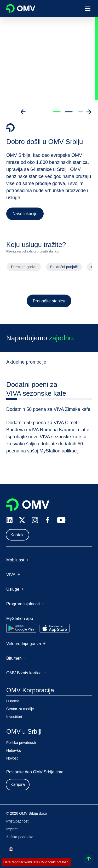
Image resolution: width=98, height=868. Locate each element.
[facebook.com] (48, 520)
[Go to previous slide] (23, 112)
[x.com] (22, 520)
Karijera (18, 784)
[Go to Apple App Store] (54, 628)
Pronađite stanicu (49, 302)
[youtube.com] (61, 520)
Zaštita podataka (20, 837)
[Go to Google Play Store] (21, 628)
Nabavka (13, 750)
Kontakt (18, 535)
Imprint (12, 829)
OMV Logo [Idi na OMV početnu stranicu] (21, 8)
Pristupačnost (17, 821)
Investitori (14, 717)
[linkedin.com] (10, 520)
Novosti (12, 758)
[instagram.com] (35, 520)
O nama (13, 701)
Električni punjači (64, 268)
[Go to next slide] (89, 112)
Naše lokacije (25, 214)
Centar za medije (20, 709)
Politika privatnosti (21, 743)
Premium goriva (24, 268)
